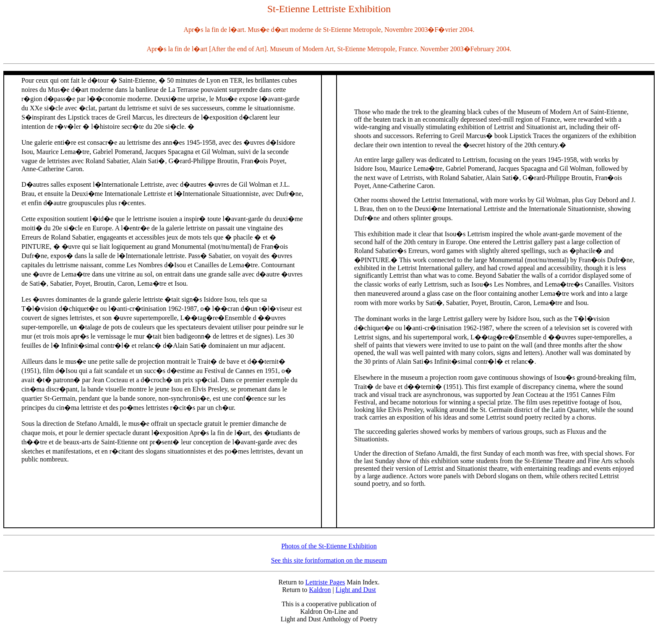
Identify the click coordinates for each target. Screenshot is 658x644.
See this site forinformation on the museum (329, 560)
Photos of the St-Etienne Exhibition (329, 546)
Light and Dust (356, 590)
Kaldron (320, 590)
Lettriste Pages (325, 582)
